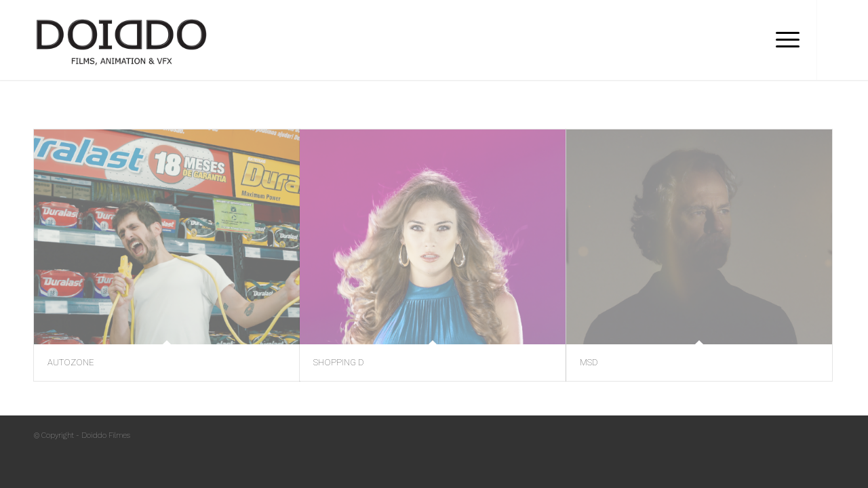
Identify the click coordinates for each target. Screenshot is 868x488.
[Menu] (783, 40)
